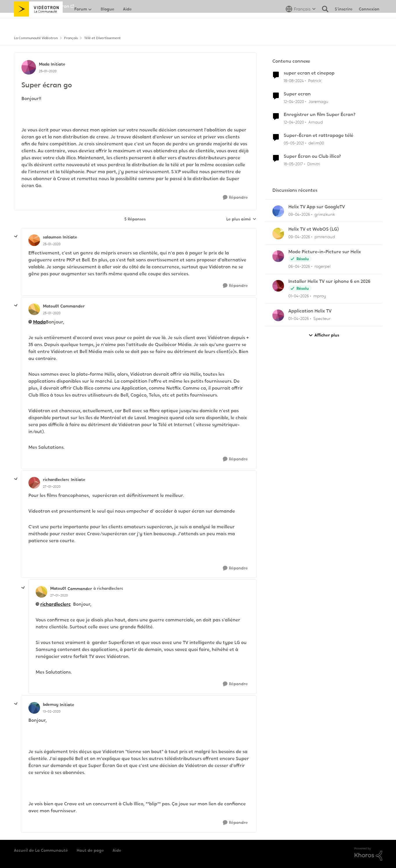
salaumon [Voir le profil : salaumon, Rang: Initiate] (52, 237)
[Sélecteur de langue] (301, 22)
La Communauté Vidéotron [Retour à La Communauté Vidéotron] (36, 38)
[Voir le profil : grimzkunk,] (278, 211)
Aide (117, 850)
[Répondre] (235, 197)
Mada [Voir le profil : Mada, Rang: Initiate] (44, 64)
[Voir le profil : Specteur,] (278, 315)
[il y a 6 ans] (294, 101)
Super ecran (297, 94)
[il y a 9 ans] (293, 164)
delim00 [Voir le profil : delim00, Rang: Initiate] (316, 143)
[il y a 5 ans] (294, 143)
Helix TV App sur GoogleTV (317, 207)
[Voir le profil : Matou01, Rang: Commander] (34, 309)
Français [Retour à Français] (71, 38)
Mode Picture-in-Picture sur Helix (325, 252)
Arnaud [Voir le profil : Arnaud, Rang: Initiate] (316, 122)
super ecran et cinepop (309, 73)
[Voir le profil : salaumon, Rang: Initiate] (34, 240)
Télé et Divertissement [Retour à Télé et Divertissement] (102, 38)
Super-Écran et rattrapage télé (319, 135)
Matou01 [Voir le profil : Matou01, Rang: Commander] (51, 306)
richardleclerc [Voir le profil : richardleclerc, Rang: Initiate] (56, 480)
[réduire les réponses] (16, 236)
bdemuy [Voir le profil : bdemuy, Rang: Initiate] (51, 704)
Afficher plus (324, 335)
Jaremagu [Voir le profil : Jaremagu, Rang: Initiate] (318, 101)
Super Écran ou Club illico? (312, 156)
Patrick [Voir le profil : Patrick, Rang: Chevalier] (315, 81)
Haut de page (90, 850)
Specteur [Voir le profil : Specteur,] (322, 319)
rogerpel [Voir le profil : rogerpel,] (323, 266)
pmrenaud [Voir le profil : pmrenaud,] (325, 237)
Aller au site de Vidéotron (42, 6)
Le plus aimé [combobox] (241, 219)
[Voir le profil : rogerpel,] (278, 256)
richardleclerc (56, 604)
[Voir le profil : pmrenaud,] (278, 234)
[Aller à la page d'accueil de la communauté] (38, 22)
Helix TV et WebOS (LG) (314, 229)
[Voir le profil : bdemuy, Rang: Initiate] (34, 708)
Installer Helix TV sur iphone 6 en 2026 (329, 281)
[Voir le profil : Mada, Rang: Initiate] (29, 67)
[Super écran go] (52, 244)
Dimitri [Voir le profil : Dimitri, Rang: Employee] (314, 164)
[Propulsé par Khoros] (368, 854)
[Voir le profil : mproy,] (278, 286)
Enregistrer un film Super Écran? (320, 115)
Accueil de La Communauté (41, 850)
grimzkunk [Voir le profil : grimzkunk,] (325, 214)
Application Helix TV (310, 311)
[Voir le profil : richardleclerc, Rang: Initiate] (34, 483)
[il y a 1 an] (294, 81)
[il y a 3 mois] (299, 214)
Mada (39, 322)
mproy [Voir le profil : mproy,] (320, 296)
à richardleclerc (108, 588)
